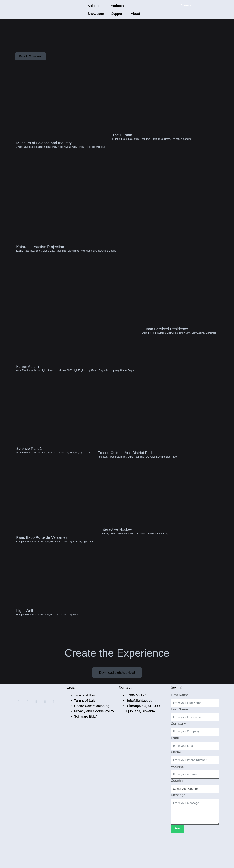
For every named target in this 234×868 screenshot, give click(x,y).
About (136, 14)
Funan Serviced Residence (165, 345)
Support (117, 14)
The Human (122, 140)
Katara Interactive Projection (40, 259)
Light (44, 390)
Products (117, 6)
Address (177, 800)
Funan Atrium (28, 386)
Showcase (96, 14)
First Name (180, 729)
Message (178, 829)
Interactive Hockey (116, 558)
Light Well (25, 644)
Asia (19, 390)
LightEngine (79, 390)
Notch (81, 152)
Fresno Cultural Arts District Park (125, 477)
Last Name (179, 743)
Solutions (95, 6)
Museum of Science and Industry (44, 148)
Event (19, 263)
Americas (21, 152)
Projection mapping (95, 152)
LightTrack (71, 152)
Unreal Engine (109, 263)
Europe (116, 144)
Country (177, 814)
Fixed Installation (36, 152)
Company (178, 757)
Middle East (49, 263)
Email (175, 771)
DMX (69, 390)
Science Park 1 (29, 473)
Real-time (51, 152)
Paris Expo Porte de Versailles (42, 567)
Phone (176, 786)
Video (61, 152)
